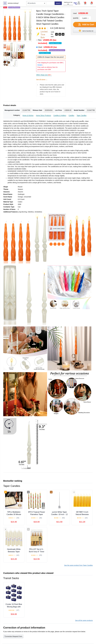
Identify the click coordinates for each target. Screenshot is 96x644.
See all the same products (84, 620)
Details (40, 65)
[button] (91, 3)
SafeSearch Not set (68, 3)
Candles (71, 115)
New (50, 42)
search (58, 3)
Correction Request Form (13, 636)
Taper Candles (82, 115)
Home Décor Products (43, 115)
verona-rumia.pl (13, 3)
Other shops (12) (44, 75)
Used (52, 50)
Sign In (75, 4)
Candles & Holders (60, 115)
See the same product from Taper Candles (78, 565)
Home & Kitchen (28, 115)
